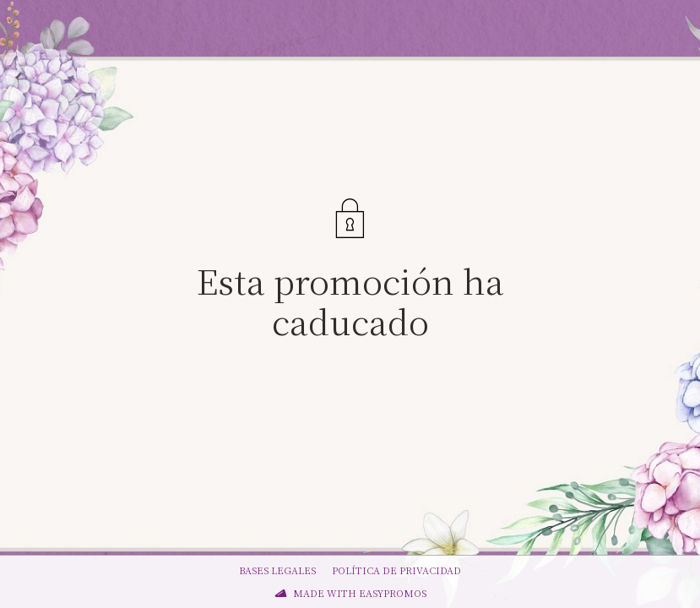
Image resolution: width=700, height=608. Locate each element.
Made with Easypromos (360, 593)
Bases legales (277, 570)
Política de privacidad (396, 570)
